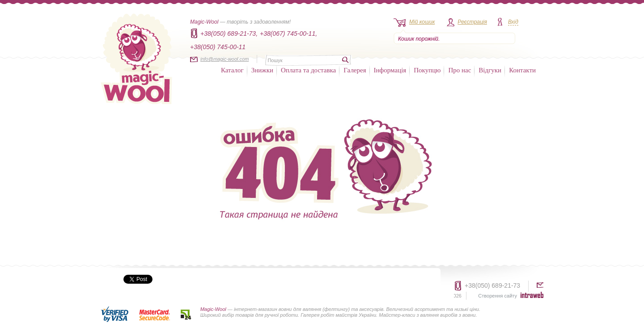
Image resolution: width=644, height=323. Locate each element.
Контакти (522, 70)
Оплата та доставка (308, 70)
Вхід (513, 22)
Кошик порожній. (419, 39)
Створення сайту (498, 296)
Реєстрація (472, 22)
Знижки (262, 70)
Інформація (390, 70)
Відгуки (490, 70)
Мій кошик (422, 22)
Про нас (460, 70)
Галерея (355, 70)
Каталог (232, 70)
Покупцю (427, 70)
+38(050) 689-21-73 (492, 285)
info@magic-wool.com (225, 59)
